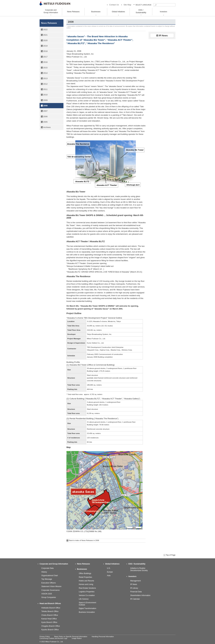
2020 (45, 40)
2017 (45, 57)
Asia (109, 576)
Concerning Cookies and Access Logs (53, 638)
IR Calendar (135, 599)
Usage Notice (77, 638)
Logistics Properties (87, 592)
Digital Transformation (88, 608)
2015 (45, 68)
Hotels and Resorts (86, 581)
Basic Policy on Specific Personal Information (71, 637)
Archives (47, 127)
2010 (45, 95)
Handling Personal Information (103, 637)
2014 (45, 73)
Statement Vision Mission (51, 586)
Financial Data (136, 592)
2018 (45, 51)
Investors (132, 576)
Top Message (47, 579)
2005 (45, 122)
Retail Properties (85, 577)
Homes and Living (86, 584)
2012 (45, 84)
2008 (45, 106)
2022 (45, 30)
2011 (45, 89)
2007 (45, 111)
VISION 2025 (47, 594)
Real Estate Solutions (87, 588)
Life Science (84, 599)
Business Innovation (87, 612)
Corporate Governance (50, 590)
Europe (110, 572)
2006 (45, 117)
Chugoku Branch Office (51, 626)
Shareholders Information (140, 595)
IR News (134, 584)
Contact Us (114, 5)
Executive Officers (49, 583)
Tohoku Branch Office (50, 611)
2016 (45, 62)
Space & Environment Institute (87, 604)
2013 (45, 78)
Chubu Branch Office (50, 615)
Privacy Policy (45, 637)
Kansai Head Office (49, 619)
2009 (45, 100)
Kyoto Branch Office (49, 622)
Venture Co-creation (87, 595)
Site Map (127, 5)
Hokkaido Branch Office (51, 608)
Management (135, 581)
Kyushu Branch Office (50, 630)
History (44, 572)
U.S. (109, 568)
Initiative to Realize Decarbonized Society (139, 569)
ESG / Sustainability (137, 564)
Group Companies (49, 597)
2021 (45, 35)
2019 (45, 46)
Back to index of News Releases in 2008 (84, 540)
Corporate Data (47, 568)
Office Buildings (85, 573)
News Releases (73, 12)
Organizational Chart (50, 576)
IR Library (134, 588)
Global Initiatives (112, 564)
